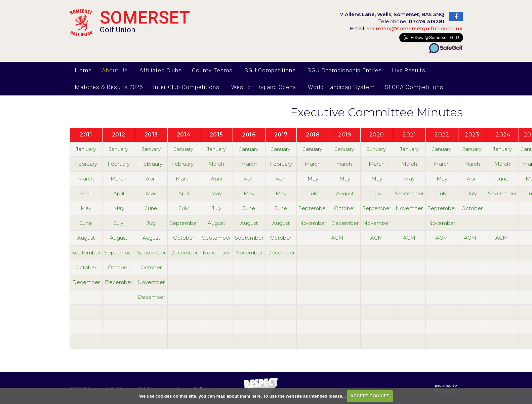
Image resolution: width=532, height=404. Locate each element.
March (216, 164)
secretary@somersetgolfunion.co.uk (406, 28)
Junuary (377, 149)
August (345, 193)
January (118, 149)
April (151, 179)
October (345, 208)
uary (91, 149)
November (409, 208)
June (502, 179)
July (313, 193)
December (345, 223)
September (409, 193)
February (86, 164)
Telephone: (411, 21)
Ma (527, 164)
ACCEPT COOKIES (370, 396)
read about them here (238, 396)
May (345, 179)
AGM (337, 238)
